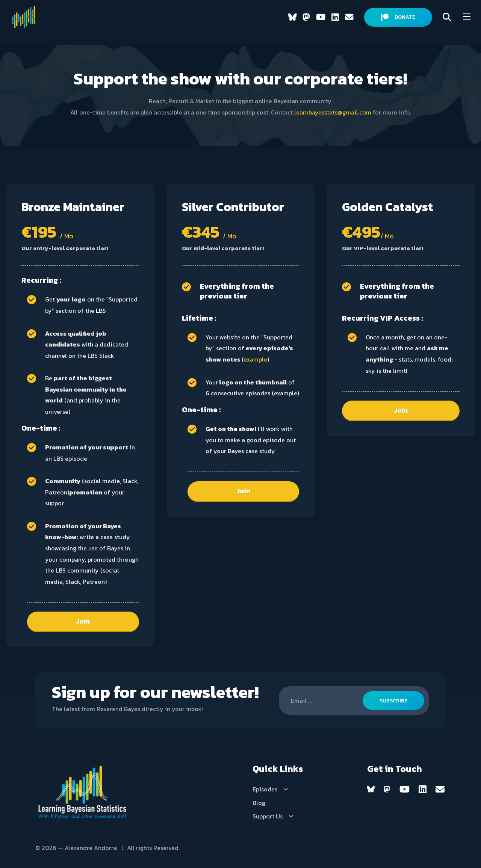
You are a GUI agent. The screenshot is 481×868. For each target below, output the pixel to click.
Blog (259, 803)
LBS (101, 310)
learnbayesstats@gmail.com (333, 112)
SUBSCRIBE (393, 701)
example (256, 359)
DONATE (398, 17)
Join (83, 621)
